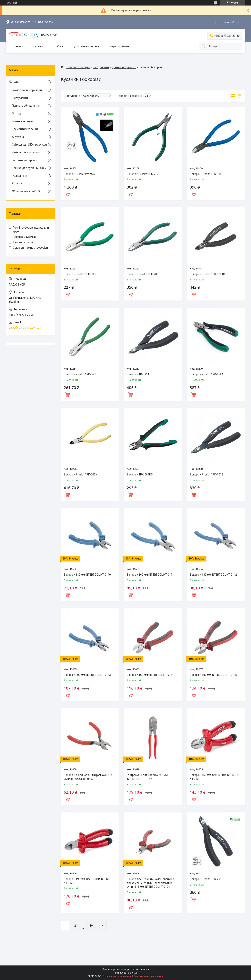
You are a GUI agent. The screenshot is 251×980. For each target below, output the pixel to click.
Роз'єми (17, 183)
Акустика (18, 137)
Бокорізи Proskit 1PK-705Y (80, 474)
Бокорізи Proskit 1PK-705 (143, 274)
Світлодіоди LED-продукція (29, 145)
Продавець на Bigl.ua (126, 973)
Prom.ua (144, 969)
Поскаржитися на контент (117, 976)
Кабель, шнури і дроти (26, 152)
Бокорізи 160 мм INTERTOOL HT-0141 (150, 575)
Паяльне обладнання (26, 106)
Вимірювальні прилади (27, 90)
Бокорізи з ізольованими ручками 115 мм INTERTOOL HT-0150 (88, 777)
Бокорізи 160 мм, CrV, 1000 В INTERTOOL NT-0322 (215, 777)
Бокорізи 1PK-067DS (140, 474)
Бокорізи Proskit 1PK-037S (80, 274)
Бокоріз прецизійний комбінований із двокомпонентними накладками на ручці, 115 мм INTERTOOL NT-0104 (151, 883)
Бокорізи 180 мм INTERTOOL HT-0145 (213, 675)
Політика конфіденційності (149, 976)
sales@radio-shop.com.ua (25, 328)
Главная (18, 46)
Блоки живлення (23, 121)
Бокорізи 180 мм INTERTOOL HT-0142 (213, 575)
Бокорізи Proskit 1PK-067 (80, 374)
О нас (61, 46)
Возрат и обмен (119, 46)
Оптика (17, 114)
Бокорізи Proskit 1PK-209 (206, 879)
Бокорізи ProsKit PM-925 (79, 174)
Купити (67, 194)
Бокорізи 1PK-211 (138, 374)
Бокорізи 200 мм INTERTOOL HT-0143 (87, 675)
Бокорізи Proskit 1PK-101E (206, 474)
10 (91, 926)
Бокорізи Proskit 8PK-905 (206, 174)
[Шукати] (204, 46)
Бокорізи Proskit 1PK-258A (207, 374)
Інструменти (101, 67)
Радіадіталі (19, 176)
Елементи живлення (25, 129)
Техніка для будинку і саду (29, 168)
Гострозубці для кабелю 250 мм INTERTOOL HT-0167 (147, 777)
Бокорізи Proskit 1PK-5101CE (208, 274)
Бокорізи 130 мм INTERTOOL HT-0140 (87, 575)
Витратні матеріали (25, 160)
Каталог (38, 46)
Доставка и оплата (86, 46)
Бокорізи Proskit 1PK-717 (143, 174)
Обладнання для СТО (26, 191)
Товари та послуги (78, 67)
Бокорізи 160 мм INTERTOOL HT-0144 (150, 675)
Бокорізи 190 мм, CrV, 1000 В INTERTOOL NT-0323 (89, 881)
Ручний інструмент (124, 67)
